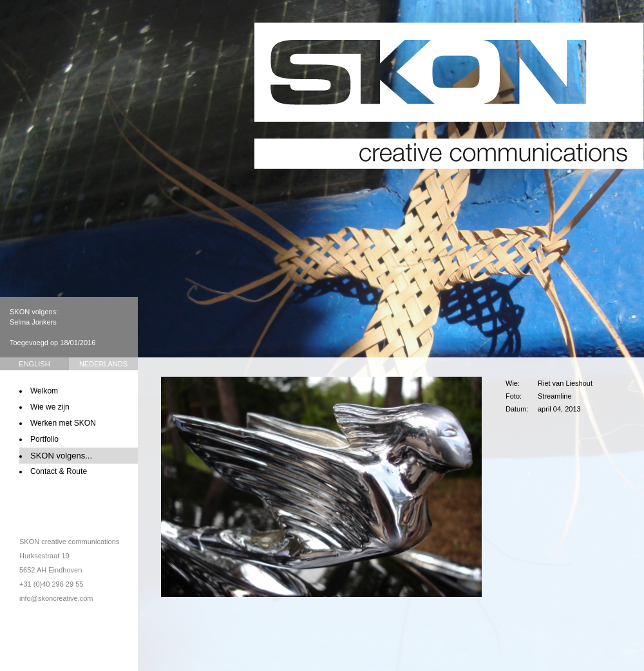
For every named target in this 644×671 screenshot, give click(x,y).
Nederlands (103, 364)
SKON (449, 96)
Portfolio (44, 439)
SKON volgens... (61, 456)
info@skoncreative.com (56, 598)
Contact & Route (59, 471)
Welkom (44, 391)
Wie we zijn (50, 407)
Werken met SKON (63, 423)
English (34, 364)
